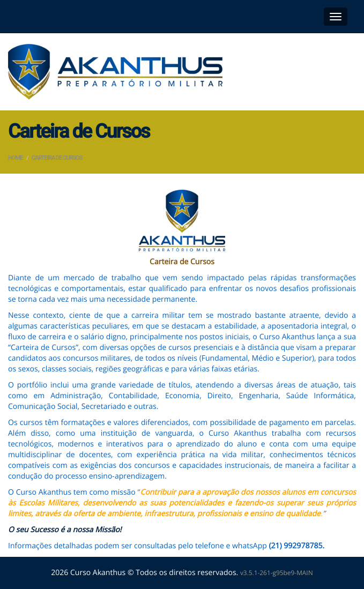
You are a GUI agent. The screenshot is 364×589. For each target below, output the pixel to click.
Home (15, 158)
